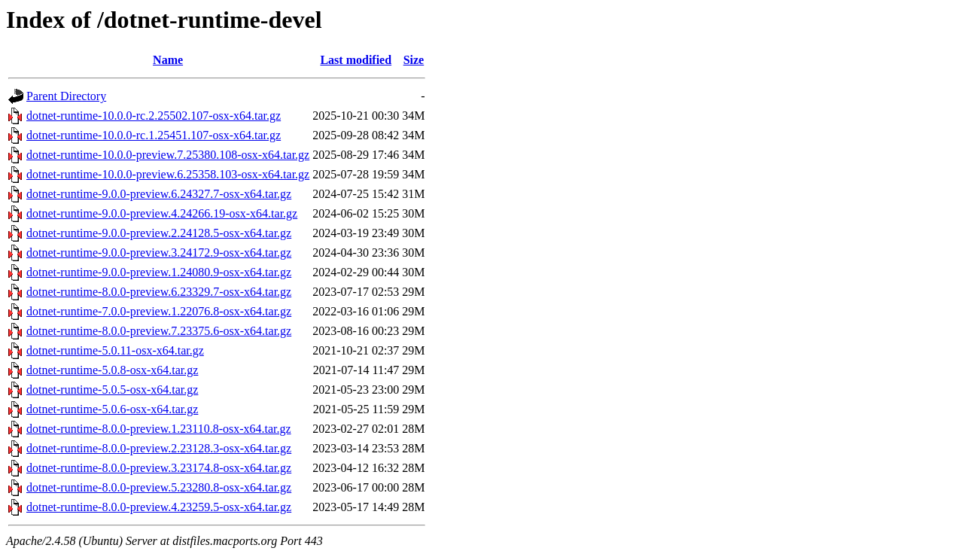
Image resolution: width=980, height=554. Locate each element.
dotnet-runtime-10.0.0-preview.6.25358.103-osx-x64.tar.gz (168, 174)
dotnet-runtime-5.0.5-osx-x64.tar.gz (112, 390)
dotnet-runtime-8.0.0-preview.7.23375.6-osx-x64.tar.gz (159, 331)
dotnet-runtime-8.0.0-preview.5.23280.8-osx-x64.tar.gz (159, 487)
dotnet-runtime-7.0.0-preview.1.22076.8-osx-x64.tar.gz (159, 311)
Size (414, 60)
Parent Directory (66, 96)
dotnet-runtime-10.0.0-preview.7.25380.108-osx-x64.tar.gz (168, 155)
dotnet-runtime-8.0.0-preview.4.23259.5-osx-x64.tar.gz (159, 507)
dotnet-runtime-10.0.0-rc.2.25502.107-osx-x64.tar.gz (154, 116)
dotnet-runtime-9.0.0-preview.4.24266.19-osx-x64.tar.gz (162, 213)
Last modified (356, 60)
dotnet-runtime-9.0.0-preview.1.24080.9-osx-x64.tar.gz (159, 272)
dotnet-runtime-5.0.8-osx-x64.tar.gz (112, 370)
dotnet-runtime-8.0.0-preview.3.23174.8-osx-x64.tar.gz (159, 468)
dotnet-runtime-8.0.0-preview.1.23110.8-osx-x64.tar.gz (159, 429)
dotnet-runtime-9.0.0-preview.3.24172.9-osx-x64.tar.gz (159, 253)
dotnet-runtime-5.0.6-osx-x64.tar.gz (112, 409)
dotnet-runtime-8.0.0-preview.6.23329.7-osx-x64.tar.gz (159, 292)
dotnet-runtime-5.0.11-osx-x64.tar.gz (115, 350)
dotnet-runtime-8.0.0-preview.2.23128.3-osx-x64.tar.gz (159, 448)
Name (168, 60)
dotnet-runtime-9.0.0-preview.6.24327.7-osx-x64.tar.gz (159, 194)
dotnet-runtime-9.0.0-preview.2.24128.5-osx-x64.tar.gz (159, 233)
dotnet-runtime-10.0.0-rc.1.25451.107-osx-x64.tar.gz (154, 135)
